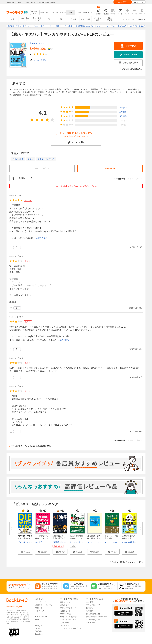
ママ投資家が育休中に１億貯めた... (42, 538)
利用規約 (90, 611)
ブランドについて (93, 605)
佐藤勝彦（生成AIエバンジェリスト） (67, 542)
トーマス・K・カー (77, 542)
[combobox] (53, 12)
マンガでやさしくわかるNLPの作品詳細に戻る (31, 446)
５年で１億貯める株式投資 (129, 537)
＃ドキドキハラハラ (46, 159)
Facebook (39, 634)
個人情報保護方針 (93, 614)
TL (61, 19)
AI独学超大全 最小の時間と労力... (59, 538)
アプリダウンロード (68, 608)
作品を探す (65, 605)
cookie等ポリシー (93, 620)
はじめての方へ (129, 19)
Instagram (39, 625)
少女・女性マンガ (37, 19)
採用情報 (90, 608)
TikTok (38, 628)
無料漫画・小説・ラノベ (45, 605)
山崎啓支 (33, 43)
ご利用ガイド (141, 19)
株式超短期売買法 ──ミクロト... (77, 537)
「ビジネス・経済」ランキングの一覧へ (126, 562)
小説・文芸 (86, 19)
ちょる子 (39, 542)
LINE (37, 620)
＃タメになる (18, 159)
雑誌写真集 (110, 19)
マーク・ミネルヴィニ (113, 542)
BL (49, 19)
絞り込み (34, 13)
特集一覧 (39, 608)
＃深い (31, 159)
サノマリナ (44, 43)
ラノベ (73, 19)
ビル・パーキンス (25, 542)
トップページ (41, 602)
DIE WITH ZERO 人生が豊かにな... (26, 537)
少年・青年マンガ (25, 19)
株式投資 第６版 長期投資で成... (94, 538)
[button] (25, 552)
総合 (13, 19)
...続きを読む (42, 238)
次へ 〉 (139, 179)
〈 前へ (130, 179)
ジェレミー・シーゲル (96, 542)
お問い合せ (65, 623)
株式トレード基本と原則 (111, 537)
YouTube (39, 631)
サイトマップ (91, 623)
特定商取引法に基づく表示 (97, 617)
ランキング (40, 611)
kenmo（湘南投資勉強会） (132, 542)
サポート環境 (65, 614)
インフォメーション (68, 620)
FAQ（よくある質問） (69, 617)
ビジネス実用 (98, 19)
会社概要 (90, 602)
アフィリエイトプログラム (71, 628)
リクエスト (65, 625)
